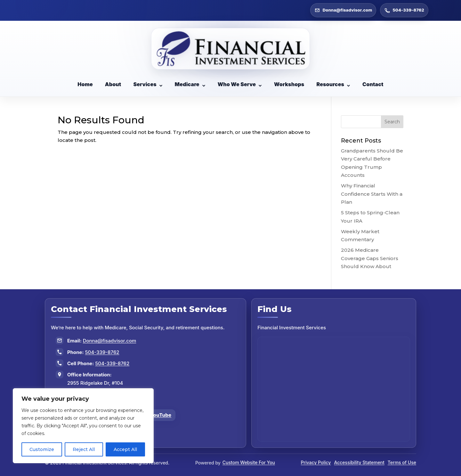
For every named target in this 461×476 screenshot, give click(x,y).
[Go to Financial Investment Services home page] (231, 49)
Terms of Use (402, 462)
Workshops (289, 84)
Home (85, 84)
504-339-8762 (102, 352)
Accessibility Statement (359, 462)
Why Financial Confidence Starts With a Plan (372, 194)
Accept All (125, 449)
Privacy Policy (316, 462)
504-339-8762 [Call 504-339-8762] (404, 10)
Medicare (190, 84)
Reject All (84, 449)
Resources (333, 84)
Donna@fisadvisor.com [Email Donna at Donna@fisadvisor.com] (343, 10)
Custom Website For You (249, 462)
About (113, 84)
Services (148, 84)
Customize (42, 449)
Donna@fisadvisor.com (110, 341)
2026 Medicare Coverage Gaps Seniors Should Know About (370, 258)
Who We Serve (240, 84)
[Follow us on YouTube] (157, 415)
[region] (83, 426)
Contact (373, 84)
